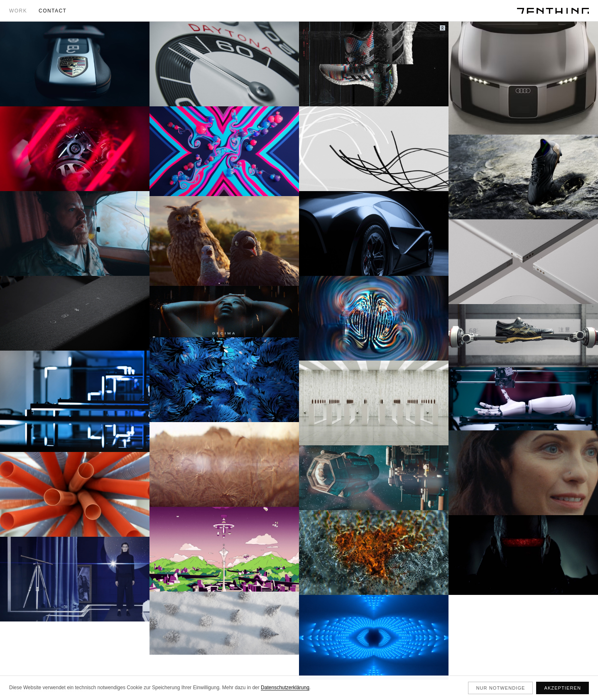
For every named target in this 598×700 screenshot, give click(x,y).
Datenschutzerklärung (285, 688)
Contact (53, 11)
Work (18, 11)
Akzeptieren (562, 688)
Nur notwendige (500, 688)
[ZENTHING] (553, 11)
